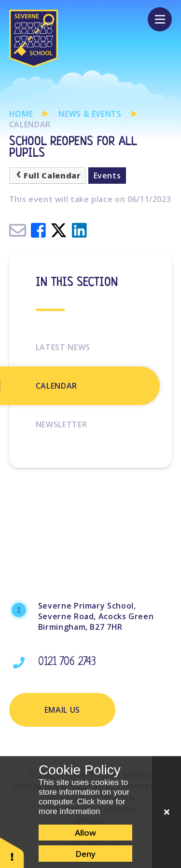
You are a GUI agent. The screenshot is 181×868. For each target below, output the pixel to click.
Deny (85, 854)
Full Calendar (47, 176)
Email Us (62, 710)
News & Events (90, 114)
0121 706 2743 (67, 662)
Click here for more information (82, 807)
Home (21, 114)
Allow (85, 833)
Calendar (30, 124)
